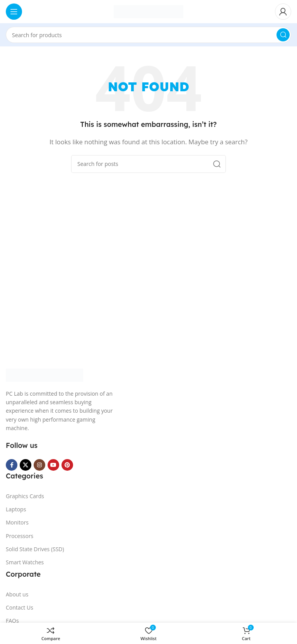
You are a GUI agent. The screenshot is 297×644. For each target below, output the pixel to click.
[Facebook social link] (12, 465)
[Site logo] (148, 11)
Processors (20, 536)
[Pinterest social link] (67, 465)
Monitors (17, 522)
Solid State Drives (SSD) (35, 549)
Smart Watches (25, 562)
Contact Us (20, 607)
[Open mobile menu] (14, 12)
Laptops (16, 509)
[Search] (148, 35)
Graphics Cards (25, 496)
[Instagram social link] (39, 465)
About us (17, 594)
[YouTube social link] (53, 465)
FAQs (12, 621)
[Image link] (44, 374)
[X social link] (26, 465)
